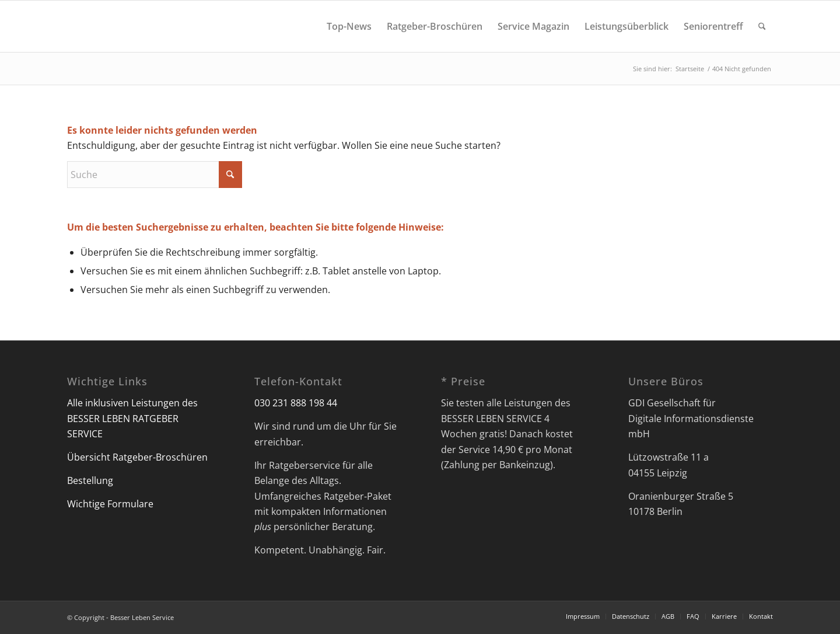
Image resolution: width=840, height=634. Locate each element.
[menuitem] (349, 26)
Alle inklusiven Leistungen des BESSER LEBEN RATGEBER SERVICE (132, 418)
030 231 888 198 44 (296, 403)
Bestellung (90, 480)
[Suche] (762, 26)
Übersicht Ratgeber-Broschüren (137, 457)
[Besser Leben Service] (68, 26)
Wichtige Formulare (110, 504)
